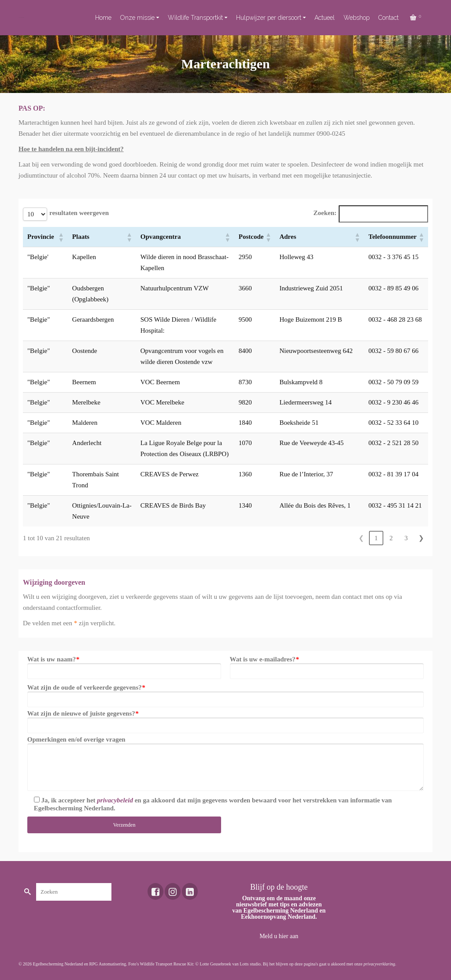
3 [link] (406, 538)
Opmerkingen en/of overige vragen (76, 739)
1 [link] (376, 538)
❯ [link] (421, 538)
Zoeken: (325, 213)
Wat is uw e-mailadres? (264, 659)
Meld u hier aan (279, 936)
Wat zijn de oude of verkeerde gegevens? (86, 687)
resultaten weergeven (79, 213)
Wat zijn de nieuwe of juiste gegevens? (83, 713)
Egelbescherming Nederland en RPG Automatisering (80, 964)
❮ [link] (361, 538)
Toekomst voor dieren (21, 17)
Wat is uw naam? (53, 659)
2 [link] (391, 538)
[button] (61, 237)
